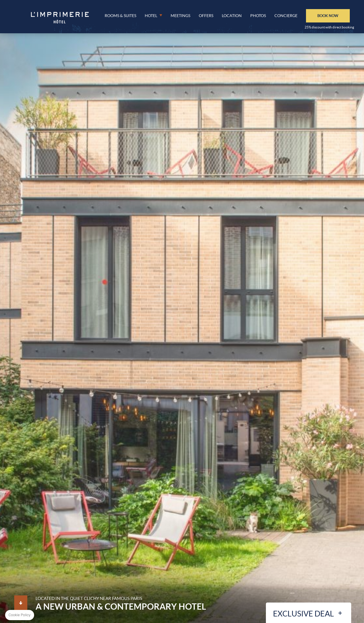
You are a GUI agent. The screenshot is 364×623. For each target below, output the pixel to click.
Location (232, 15)
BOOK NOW (328, 16)
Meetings (180, 15)
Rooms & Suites (120, 15)
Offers (206, 15)
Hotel (151, 15)
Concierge (286, 15)
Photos (258, 15)
